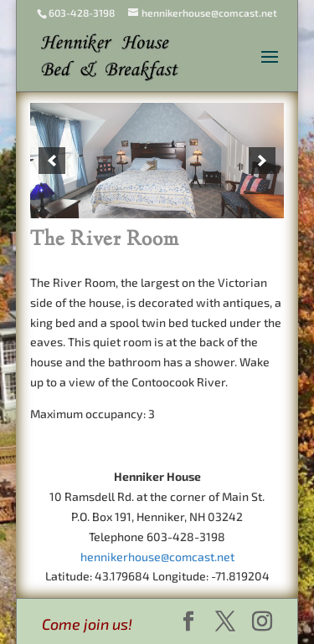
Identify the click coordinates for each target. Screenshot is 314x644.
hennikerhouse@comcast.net (157, 557)
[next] (262, 161)
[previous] (52, 161)
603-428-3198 (82, 13)
